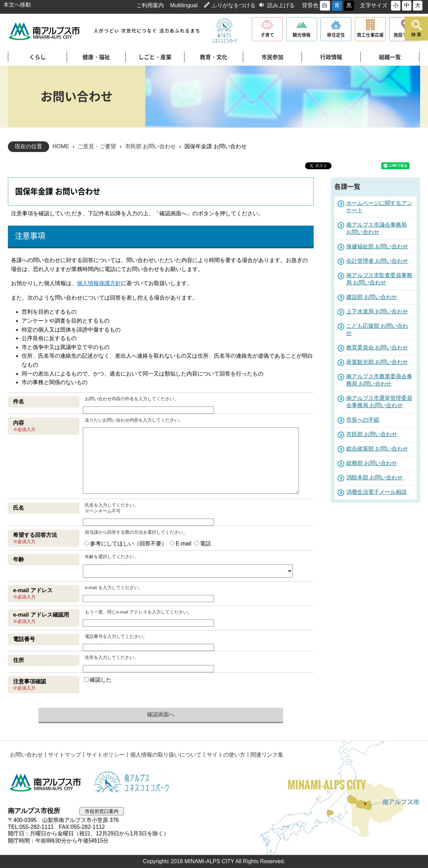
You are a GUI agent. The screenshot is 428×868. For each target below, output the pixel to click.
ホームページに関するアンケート (379, 207)
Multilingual (184, 5)
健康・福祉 (96, 57)
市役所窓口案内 (103, 811)
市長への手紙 (363, 420)
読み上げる (281, 5)
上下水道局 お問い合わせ (377, 311)
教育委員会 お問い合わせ (377, 348)
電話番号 (24, 639)
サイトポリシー (104, 754)
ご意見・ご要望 (97, 146)
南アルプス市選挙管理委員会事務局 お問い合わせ (379, 402)
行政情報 (331, 57)
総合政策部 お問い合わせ (377, 449)
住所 (19, 660)
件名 (19, 402)
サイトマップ (64, 754)
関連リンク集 (265, 754)
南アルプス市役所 (46, 782)
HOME (61, 146)
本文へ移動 (17, 5)
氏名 (19, 508)
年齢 (19, 559)
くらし (37, 57)
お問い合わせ (26, 754)
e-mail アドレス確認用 (41, 615)
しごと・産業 (155, 57)
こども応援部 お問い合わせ (377, 329)
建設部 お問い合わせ (372, 297)
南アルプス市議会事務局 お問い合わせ (376, 228)
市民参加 (272, 57)
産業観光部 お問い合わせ (377, 362)
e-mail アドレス (33, 590)
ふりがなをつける (234, 5)
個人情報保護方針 (99, 283)
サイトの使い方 (224, 754)
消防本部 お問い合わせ (374, 478)
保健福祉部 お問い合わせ (377, 246)
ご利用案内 (150, 5)
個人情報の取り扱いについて (164, 754)
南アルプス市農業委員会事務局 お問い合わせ (379, 380)
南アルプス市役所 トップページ (45, 31)
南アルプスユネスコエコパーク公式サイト (224, 31)
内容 (19, 423)
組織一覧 (390, 57)
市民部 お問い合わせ (150, 146)
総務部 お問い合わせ (372, 463)
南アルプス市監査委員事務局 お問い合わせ (379, 279)
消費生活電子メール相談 (376, 492)
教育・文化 (214, 57)
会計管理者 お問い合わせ (377, 261)
